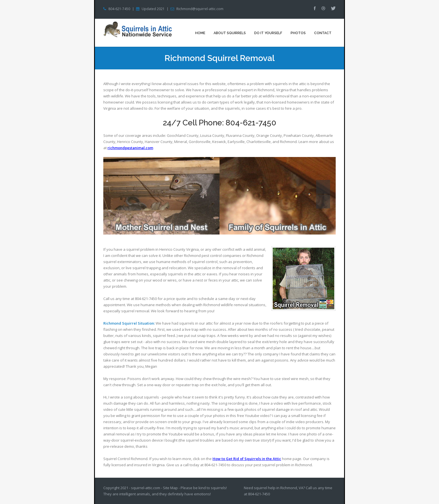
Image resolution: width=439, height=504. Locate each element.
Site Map (170, 488)
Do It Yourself (268, 33)
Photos (298, 33)
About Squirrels (230, 33)
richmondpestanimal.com (130, 148)
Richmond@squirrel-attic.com (200, 9)
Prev (323, 187)
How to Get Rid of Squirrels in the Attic (247, 459)
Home (200, 33)
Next (323, 201)
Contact (323, 33)
